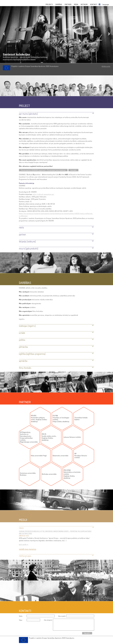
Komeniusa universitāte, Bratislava (28, 474)
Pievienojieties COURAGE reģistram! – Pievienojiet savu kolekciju (43, 170)
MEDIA (76, 4)
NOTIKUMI (84, 4)
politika (99, 40)
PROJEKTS (49, 4)
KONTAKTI (94, 4)
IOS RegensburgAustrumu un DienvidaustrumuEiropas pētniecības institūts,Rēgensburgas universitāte (29, 437)
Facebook (100, 4)
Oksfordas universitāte (49, 474)
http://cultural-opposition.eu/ (44, 194)
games (87, 40)
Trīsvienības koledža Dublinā (81, 419)
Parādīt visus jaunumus (28, 549)
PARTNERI (68, 4)
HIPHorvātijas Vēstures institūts (81, 456)
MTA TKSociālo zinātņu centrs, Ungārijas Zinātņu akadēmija (49, 437)
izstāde (80, 29)
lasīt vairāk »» (24, 544)
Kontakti (73, 170)
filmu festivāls (93, 29)
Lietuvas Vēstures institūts (72, 437)
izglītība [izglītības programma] (55, 29)
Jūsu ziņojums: (48, 620)
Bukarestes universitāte (61, 456)
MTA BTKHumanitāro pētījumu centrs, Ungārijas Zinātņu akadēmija (39, 419)
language (106, 4)
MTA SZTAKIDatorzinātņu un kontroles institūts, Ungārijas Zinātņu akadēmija (72, 474)
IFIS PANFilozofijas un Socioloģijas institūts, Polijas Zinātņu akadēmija (61, 419)
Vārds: (21, 616)
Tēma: (21, 620)
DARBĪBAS (59, 4)
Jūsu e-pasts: (62, 616)
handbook (68, 29)
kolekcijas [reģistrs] (74, 18)
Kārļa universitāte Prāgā (39, 456)
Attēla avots (106, 66)
